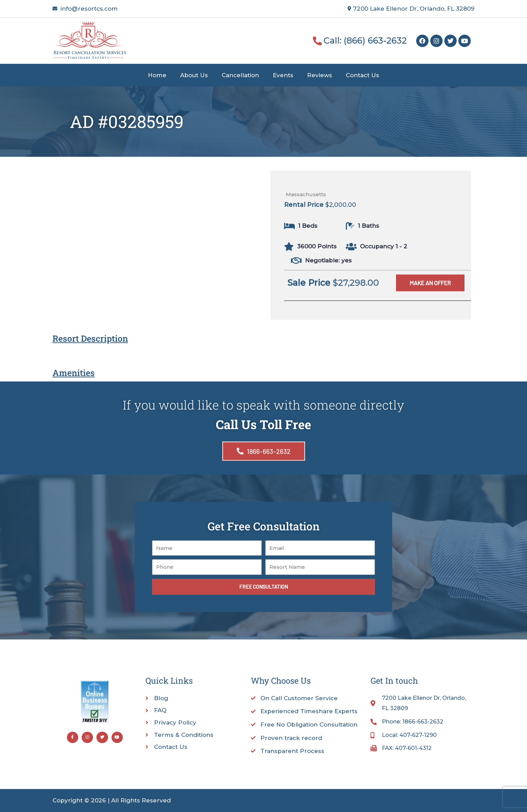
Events (283, 75)
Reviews (320, 75)
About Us (194, 75)
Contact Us (362, 75)
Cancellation (240, 75)
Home (157, 75)
